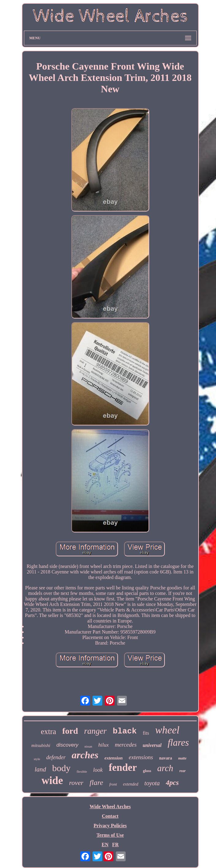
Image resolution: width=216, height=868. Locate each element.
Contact (110, 816)
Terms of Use (110, 835)
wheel (167, 730)
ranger (96, 731)
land (40, 769)
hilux (104, 745)
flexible (82, 771)
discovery (67, 745)
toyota (152, 783)
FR (115, 845)
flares (178, 742)
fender (123, 767)
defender (56, 757)
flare (96, 782)
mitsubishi (41, 745)
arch (165, 768)
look (98, 770)
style (37, 759)
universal (152, 745)
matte (182, 758)
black (125, 731)
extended (131, 784)
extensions (141, 757)
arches (85, 755)
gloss (147, 771)
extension (114, 758)
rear (182, 771)
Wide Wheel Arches (110, 807)
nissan (88, 746)
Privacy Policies (110, 826)
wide (52, 780)
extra (48, 731)
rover (76, 783)
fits (146, 733)
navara (165, 758)
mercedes (126, 745)
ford (70, 731)
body (61, 768)
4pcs (172, 783)
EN (105, 845)
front (113, 784)
